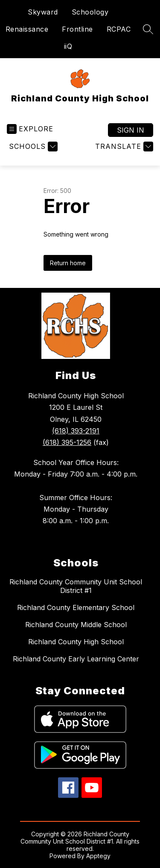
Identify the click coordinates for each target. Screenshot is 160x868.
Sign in (131, 130)
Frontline (77, 29)
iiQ (68, 46)
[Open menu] (30, 129)
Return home (68, 263)
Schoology (90, 12)
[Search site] (148, 29)
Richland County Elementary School (76, 607)
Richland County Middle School (76, 625)
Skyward (43, 12)
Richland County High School (76, 642)
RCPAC (119, 29)
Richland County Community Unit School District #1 (76, 586)
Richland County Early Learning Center (76, 659)
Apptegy (98, 856)
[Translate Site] (123, 147)
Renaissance (27, 29)
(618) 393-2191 (76, 431)
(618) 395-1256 (67, 442)
